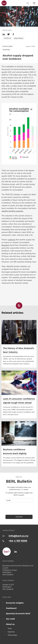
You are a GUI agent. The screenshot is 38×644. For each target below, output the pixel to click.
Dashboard (11, 608)
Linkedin (4, 34)
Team (10, 629)
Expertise (11, 632)
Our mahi (10, 619)
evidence (12, 240)
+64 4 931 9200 (18, 541)
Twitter (8, 34)
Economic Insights (8, 46)
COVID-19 (7, 38)
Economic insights (15, 603)
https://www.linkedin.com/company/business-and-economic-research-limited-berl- (16, 552)
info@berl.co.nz (18, 536)
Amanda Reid (6, 49)
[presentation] (17, 508)
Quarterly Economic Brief (18, 614)
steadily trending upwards (12, 211)
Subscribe (19, 517)
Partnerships (12, 635)
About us (10, 624)
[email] (19, 500)
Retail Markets (19, 38)
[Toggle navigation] (34, 3)
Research (5, 245)
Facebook (13, 34)
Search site (28, 3)
